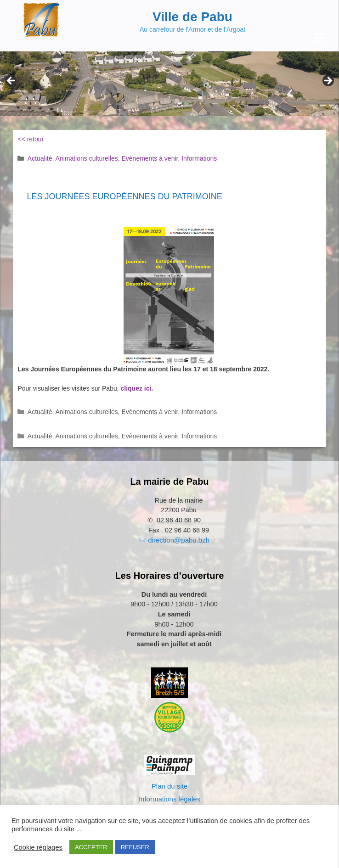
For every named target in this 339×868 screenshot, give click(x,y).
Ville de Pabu (192, 17)
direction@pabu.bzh (179, 540)
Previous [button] (11, 81)
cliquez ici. (137, 388)
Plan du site (169, 786)
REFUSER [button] (135, 847)
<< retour (31, 139)
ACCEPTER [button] (91, 847)
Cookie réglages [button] (38, 847)
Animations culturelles (87, 158)
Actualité (40, 158)
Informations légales (169, 799)
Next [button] (328, 81)
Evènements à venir (150, 158)
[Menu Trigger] (319, 38)
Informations (199, 158)
